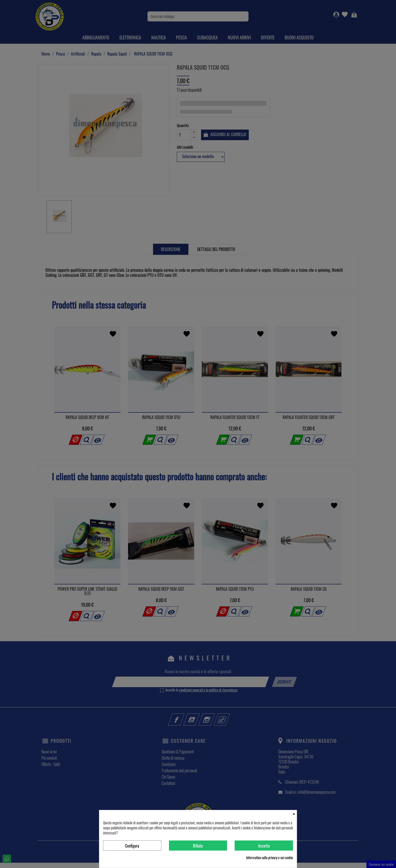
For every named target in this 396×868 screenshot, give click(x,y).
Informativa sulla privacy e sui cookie (270, 858)
